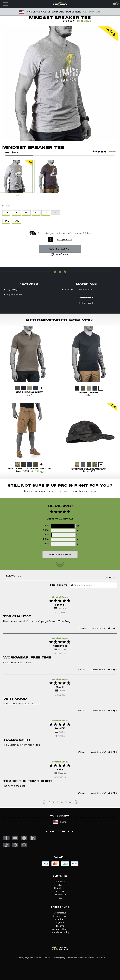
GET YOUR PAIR (92, 12)
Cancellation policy (60, 932)
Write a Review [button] (60, 554)
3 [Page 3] (58, 802)
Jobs (60, 898)
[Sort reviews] (104, 578)
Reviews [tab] (10, 576)
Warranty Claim (60, 929)
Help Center (60, 888)
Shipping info (60, 916)
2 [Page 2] (54, 802)
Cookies (47, 958)
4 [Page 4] (62, 802)
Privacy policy (59, 958)
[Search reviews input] (93, 585)
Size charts (60, 919)
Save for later (62, 254)
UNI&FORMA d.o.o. (97, 958)
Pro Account (60, 895)
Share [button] (82, 628)
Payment (60, 923)
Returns (60, 926)
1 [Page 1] (50, 802)
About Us (60, 891)
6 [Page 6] (70, 802)
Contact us (60, 882)
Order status (60, 913)
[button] (110, 628)
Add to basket (60, 249)
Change (60, 822)
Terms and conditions (77, 958)
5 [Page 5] (66, 802)
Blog (60, 885)
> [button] (76, 802)
